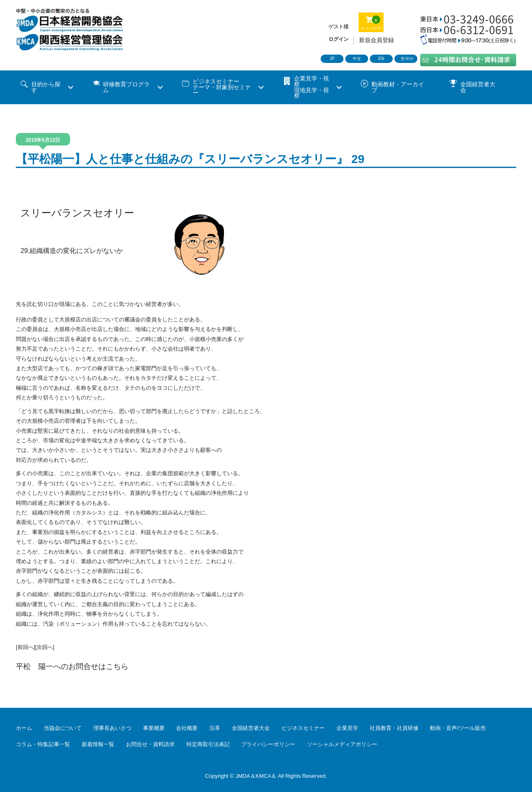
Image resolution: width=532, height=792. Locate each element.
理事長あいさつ (112, 728)
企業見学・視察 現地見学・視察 (311, 87)
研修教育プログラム (126, 87)
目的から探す (46, 87)
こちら (117, 667)
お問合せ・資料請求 (150, 744)
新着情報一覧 (98, 744)
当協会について (63, 728)
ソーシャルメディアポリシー (342, 744)
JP (332, 59)
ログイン (339, 39)
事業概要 (154, 728)
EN (381, 59)
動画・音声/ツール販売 (458, 728)
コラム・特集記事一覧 (43, 744)
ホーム (24, 728)
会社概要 (187, 728)
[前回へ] (25, 647)
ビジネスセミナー (303, 728)
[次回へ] (45, 647)
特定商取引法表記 (208, 744)
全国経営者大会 (478, 87)
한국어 (407, 59)
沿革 (215, 728)
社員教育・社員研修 (394, 728)
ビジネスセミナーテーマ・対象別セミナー (222, 87)
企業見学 (347, 728)
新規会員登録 (376, 40)
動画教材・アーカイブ (398, 87)
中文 (357, 59)
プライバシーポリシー (268, 744)
